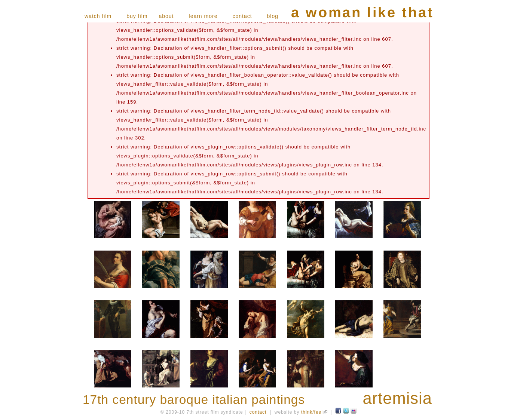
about (166, 16)
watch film (98, 16)
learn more (203, 16)
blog (273, 16)
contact (242, 16)
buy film (137, 16)
